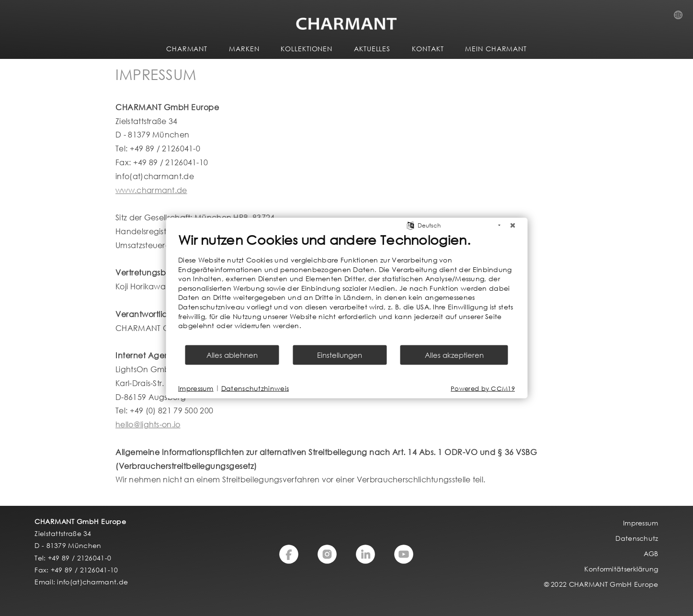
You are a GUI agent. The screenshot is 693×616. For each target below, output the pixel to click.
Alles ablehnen (232, 354)
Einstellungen (340, 354)
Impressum (196, 388)
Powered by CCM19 (483, 388)
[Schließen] (512, 226)
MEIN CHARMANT (496, 49)
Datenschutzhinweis (255, 388)
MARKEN (244, 49)
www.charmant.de (151, 190)
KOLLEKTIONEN (307, 49)
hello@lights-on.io (148, 424)
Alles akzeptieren (454, 354)
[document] (346, 288)
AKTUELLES (372, 49)
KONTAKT (428, 49)
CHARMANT (187, 49)
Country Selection (681, 18)
